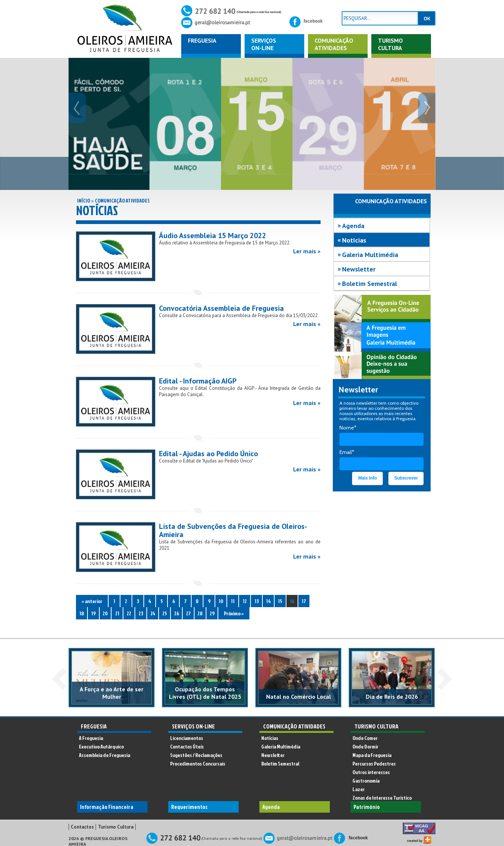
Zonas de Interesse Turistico (382, 798)
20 (105, 613)
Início (84, 200)
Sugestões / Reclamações (196, 755)
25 (165, 613)
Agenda (353, 226)
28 (200, 613)
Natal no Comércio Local (299, 697)
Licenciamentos (187, 738)
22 (129, 613)
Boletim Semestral (369, 284)
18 (82, 613)
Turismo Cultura (390, 44)
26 (177, 613)
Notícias (354, 240)
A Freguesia (91, 738)
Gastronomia (366, 781)
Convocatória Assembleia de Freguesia (221, 308)
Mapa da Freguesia (372, 755)
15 (280, 601)
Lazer (359, 789)
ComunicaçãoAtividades (334, 44)
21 (117, 613)
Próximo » (234, 613)
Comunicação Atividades (122, 200)
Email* (347, 452)
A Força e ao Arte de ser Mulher (112, 693)
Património (367, 807)
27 (188, 613)
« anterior (92, 601)
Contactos (82, 827)
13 (257, 601)
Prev (59, 679)
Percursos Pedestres (374, 763)
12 (245, 601)
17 (304, 601)
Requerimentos (189, 807)
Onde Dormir (365, 746)
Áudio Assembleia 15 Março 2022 (213, 236)
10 (221, 601)
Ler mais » (307, 251)
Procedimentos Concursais (198, 763)
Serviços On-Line (193, 726)
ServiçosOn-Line (264, 44)
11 (233, 601)
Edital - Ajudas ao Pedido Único (208, 454)
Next (445, 679)
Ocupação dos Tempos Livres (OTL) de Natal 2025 (205, 693)
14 (268, 601)
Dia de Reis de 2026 (392, 697)
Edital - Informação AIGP (198, 381)
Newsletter (359, 269)
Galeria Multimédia (370, 255)
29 (212, 613)
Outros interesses (371, 772)
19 (93, 613)
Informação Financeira (107, 807)
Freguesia (202, 40)
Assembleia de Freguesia (105, 755)
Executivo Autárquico (101, 746)
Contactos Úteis (187, 746)
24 (153, 613)
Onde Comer (365, 738)
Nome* (348, 428)
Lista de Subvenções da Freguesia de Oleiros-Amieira (233, 530)
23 (141, 613)
